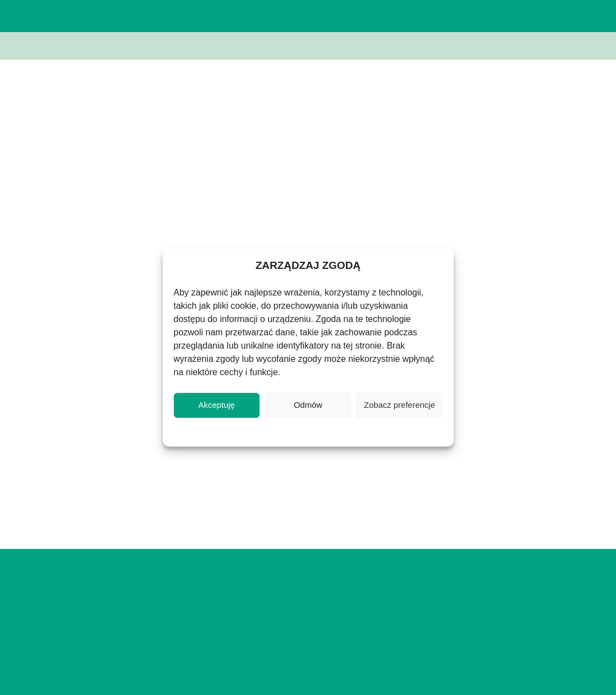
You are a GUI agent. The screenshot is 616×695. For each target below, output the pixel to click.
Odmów (308, 405)
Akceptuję (216, 405)
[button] (537, 16)
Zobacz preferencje (400, 405)
